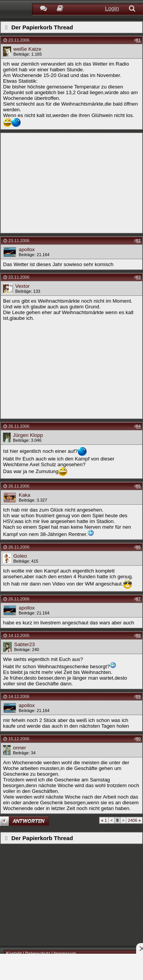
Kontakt (14, 953)
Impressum (65, 953)
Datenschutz (38, 953)
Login (112, 8)
